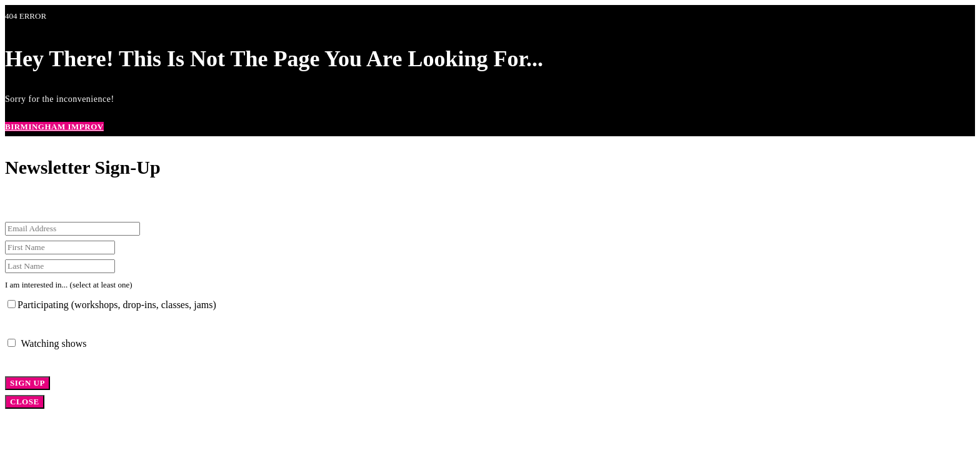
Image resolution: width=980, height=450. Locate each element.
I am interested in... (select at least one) (69, 285)
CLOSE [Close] (25, 402)
